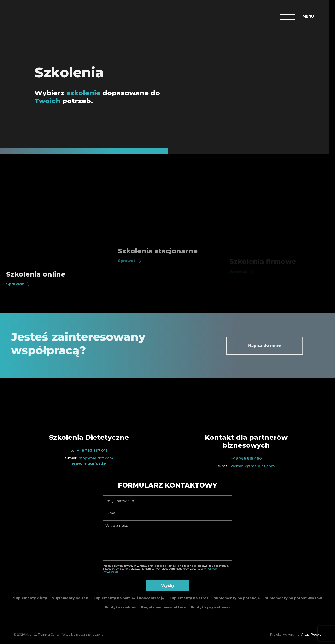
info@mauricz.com (95, 458)
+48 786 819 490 (246, 458)
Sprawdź (15, 284)
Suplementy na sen (70, 598)
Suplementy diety (30, 598)
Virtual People (311, 635)
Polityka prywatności (211, 607)
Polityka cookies (120, 607)
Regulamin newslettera (163, 607)
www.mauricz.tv (89, 464)
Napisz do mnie (281, 346)
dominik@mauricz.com (253, 466)
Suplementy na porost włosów (293, 598)
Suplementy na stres (189, 598)
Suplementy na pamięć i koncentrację (129, 598)
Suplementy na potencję (237, 598)
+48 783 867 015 (92, 450)
